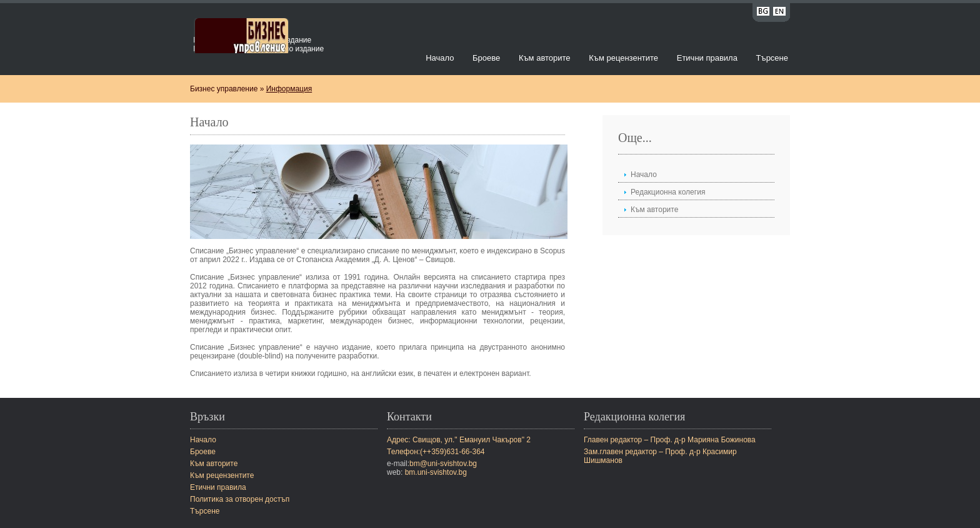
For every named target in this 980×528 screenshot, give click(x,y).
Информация (289, 89)
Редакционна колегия (668, 192)
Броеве (486, 58)
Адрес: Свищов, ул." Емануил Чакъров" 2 (459, 440)
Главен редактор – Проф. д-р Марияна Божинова (670, 440)
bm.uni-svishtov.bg (436, 472)
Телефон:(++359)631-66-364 (436, 452)
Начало (440, 58)
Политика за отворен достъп (240, 499)
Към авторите (545, 58)
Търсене (772, 58)
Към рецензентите (623, 58)
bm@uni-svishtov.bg (443, 464)
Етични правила (707, 58)
